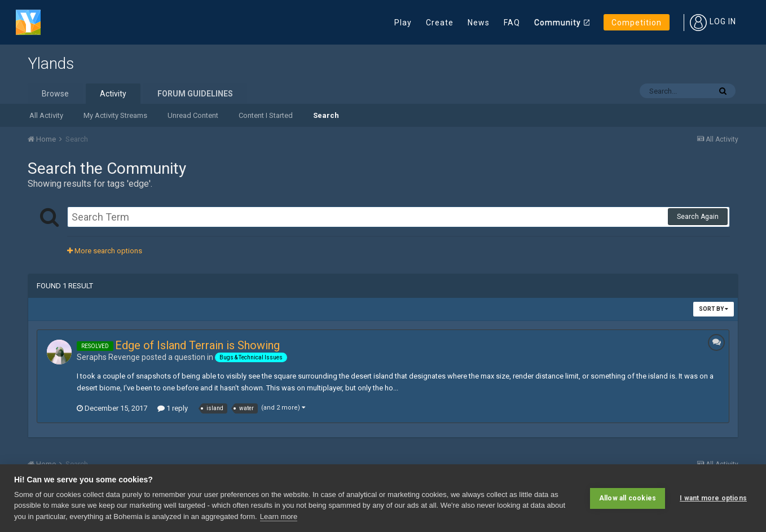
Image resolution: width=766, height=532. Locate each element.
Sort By (714, 309)
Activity (113, 94)
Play (403, 23)
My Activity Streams (115, 115)
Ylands (51, 63)
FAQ (512, 23)
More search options (105, 251)
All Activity (46, 115)
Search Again (698, 217)
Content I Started (266, 115)
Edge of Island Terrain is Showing (197, 345)
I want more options (713, 498)
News (479, 23)
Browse (55, 94)
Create (440, 23)
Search (326, 115)
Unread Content (193, 115)
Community (558, 23)
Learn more (279, 516)
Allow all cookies (628, 498)
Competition (637, 23)
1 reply (173, 408)
